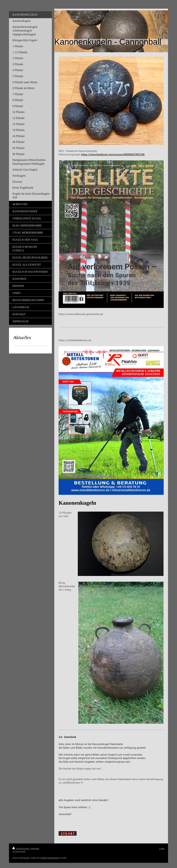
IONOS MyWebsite (50, 858)
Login (162, 848)
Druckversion (21, 848)
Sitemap (35, 848)
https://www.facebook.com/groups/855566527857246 (113, 154)
